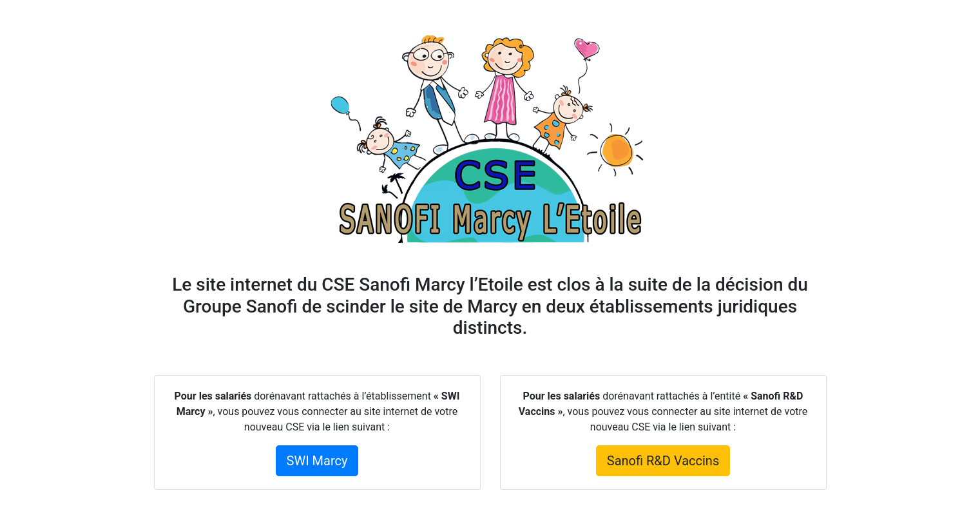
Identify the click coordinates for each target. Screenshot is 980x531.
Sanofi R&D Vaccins (663, 461)
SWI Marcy (317, 461)
